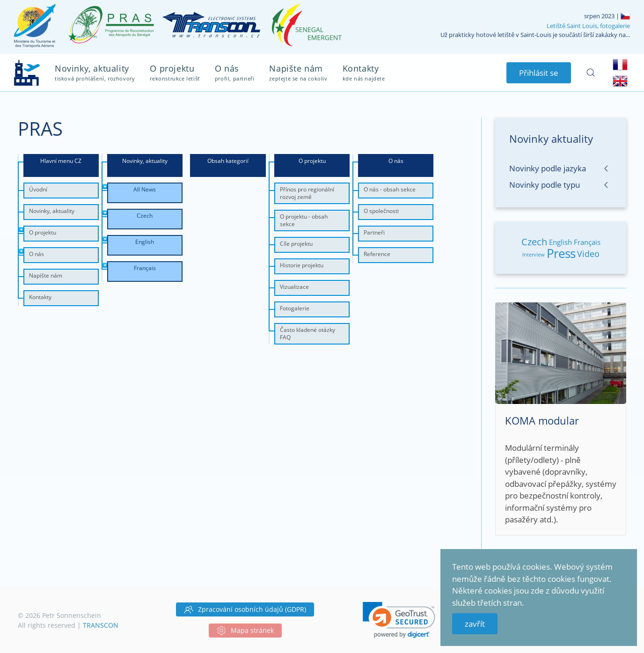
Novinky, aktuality (52, 211)
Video (588, 254)
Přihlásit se (539, 73)
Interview (534, 254)
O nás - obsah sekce (390, 189)
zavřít (475, 624)
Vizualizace (294, 287)
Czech (534, 242)
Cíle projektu (296, 244)
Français (587, 242)
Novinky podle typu (545, 185)
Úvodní (38, 189)
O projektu (43, 232)
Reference (377, 254)
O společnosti (381, 211)
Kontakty (40, 297)
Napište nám (46, 275)
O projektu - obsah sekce (304, 220)
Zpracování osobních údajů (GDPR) (245, 609)
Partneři (374, 232)
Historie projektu (302, 265)
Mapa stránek (245, 631)
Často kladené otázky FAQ (307, 334)
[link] (399, 620)
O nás (37, 254)
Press (561, 253)
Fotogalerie (295, 308)
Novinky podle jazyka (548, 168)
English (560, 242)
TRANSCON (101, 625)
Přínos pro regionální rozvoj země (307, 193)
